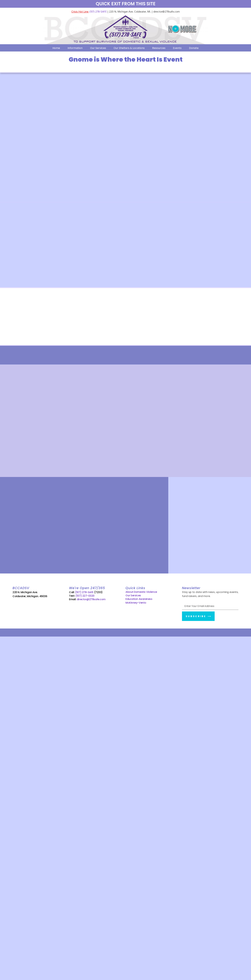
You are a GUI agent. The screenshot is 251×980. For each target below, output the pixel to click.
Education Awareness (139, 599)
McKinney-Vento (136, 603)
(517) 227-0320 (85, 596)
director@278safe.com (91, 599)
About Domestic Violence (141, 592)
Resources (159, 48)
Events (177, 48)
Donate (194, 48)
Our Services (98, 48)
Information (75, 48)
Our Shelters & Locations (129, 48)
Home (56, 48)
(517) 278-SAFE (98, 12)
